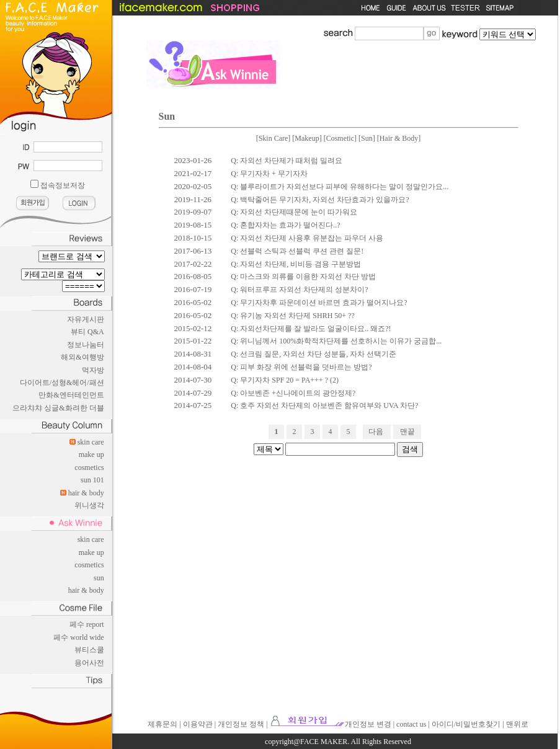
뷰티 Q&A (87, 332)
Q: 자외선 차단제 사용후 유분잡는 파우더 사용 (307, 238)
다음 (376, 432)
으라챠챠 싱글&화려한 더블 (58, 408)
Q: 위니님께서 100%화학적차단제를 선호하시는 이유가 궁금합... (336, 341)
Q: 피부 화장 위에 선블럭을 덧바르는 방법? (301, 367)
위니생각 (89, 505)
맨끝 (407, 432)
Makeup (307, 138)
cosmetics (89, 468)
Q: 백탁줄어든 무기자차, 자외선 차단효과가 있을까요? (320, 200)
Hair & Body (399, 138)
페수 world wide (78, 637)
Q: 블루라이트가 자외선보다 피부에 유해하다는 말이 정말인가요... (340, 187)
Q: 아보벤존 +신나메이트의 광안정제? (293, 393)
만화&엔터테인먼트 (71, 395)
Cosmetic (340, 138)
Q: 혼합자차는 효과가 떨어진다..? (285, 225)
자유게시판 (86, 319)
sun (99, 578)
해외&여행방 (82, 357)
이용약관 (198, 724)
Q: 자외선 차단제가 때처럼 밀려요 (287, 161)
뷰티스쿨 (89, 650)
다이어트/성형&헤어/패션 (62, 383)
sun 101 (92, 480)
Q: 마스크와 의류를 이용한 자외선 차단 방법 (303, 277)
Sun (367, 138)
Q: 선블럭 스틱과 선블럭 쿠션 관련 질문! (297, 251)
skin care (91, 442)
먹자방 (93, 370)
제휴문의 (162, 724)
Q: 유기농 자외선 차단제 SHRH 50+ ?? (292, 316)
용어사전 (89, 663)
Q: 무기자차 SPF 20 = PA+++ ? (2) (285, 380)
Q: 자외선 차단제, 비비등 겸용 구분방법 (296, 264)
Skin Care (273, 138)
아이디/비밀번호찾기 (466, 724)
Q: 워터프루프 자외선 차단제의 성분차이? (299, 290)
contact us (411, 724)
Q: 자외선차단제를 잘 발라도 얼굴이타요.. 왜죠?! (311, 329)
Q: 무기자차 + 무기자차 (269, 174)
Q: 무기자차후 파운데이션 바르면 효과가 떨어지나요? (319, 303)
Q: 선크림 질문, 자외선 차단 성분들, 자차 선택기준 (313, 354)
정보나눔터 (86, 345)
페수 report (87, 624)
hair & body (86, 493)
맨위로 (517, 724)
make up (91, 454)
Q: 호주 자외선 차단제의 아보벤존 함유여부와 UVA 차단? (324, 406)
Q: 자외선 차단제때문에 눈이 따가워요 (294, 212)
